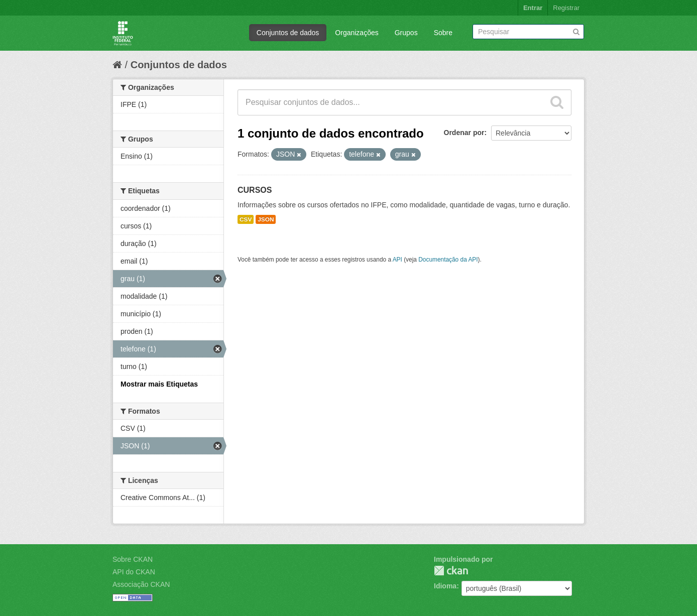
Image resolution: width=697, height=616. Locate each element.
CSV (246, 219)
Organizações (357, 33)
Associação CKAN (141, 584)
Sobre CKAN (133, 559)
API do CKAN (134, 572)
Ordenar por (464, 133)
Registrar (566, 8)
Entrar (533, 8)
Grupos (406, 33)
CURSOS (255, 190)
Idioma (445, 586)
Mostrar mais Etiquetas (159, 384)
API (397, 260)
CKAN (451, 571)
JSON (266, 219)
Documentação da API (448, 260)
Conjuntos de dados (288, 33)
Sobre (443, 33)
